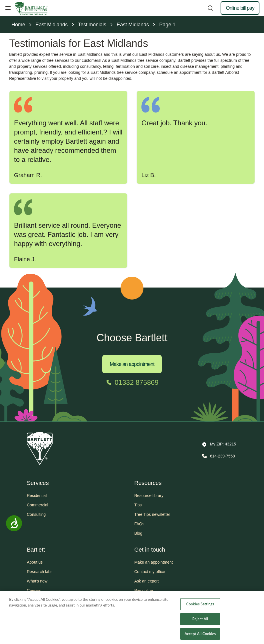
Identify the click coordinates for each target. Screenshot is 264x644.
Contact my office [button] (150, 572)
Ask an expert (147, 581)
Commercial (38, 505)
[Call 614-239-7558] (218, 456)
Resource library (149, 496)
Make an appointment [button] (154, 562)
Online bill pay (240, 8)
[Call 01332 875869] (132, 383)
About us (35, 562)
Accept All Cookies (200, 638)
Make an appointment (132, 364)
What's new (37, 581)
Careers (34, 591)
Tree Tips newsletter (152, 514)
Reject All (200, 623)
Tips (138, 505)
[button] (219, 445)
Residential (37, 496)
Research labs (40, 572)
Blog (138, 533)
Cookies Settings (200, 608)
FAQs (139, 524)
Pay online (144, 591)
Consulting (36, 514)
